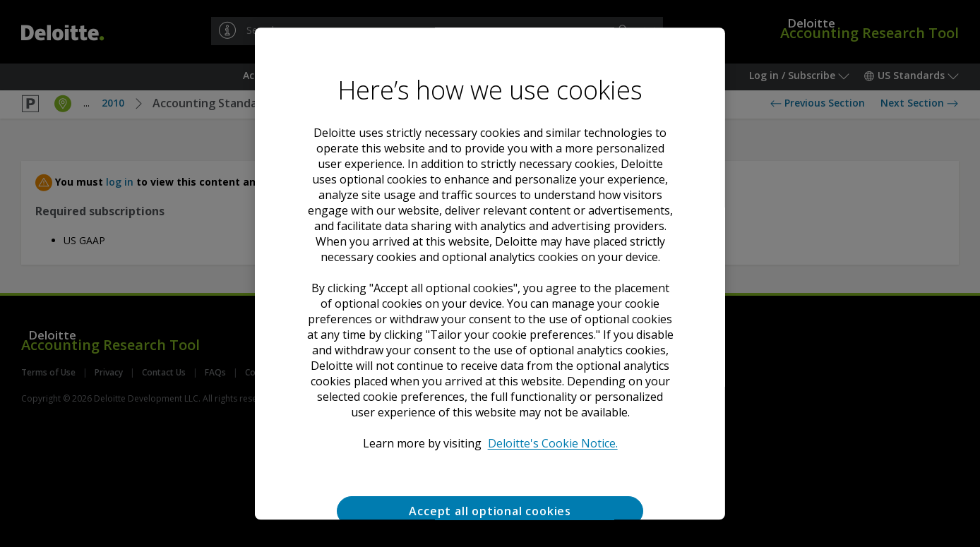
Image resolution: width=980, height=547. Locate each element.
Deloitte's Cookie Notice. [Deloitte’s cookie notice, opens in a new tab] (552, 443)
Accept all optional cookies (490, 511)
